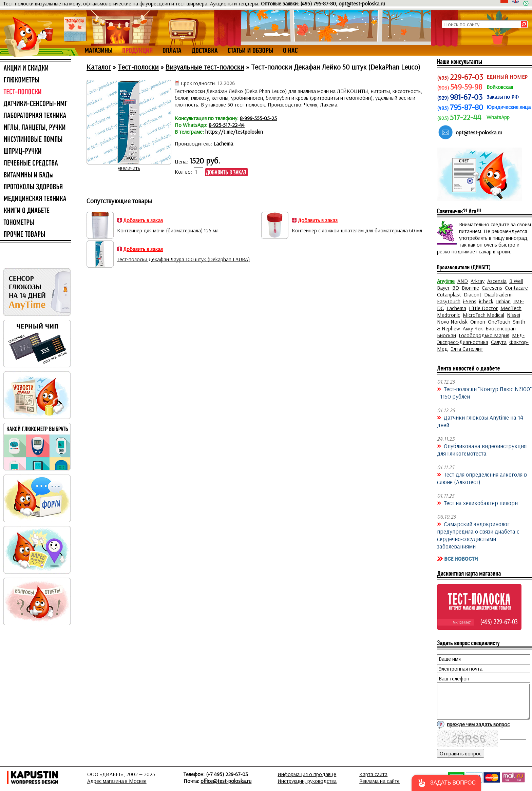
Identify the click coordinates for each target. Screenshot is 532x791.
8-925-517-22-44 (227, 125)
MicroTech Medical (483, 315)
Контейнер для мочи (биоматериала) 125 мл (168, 230)
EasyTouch (449, 301)
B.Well (516, 281)
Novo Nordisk (452, 322)
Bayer (443, 288)
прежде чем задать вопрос (478, 724)
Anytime (446, 281)
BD (456, 288)
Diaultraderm (498, 294)
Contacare (516, 288)
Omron (478, 322)
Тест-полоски (138, 67)
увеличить (129, 168)
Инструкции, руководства (307, 781)
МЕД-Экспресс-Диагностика (481, 339)
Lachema (223, 143)
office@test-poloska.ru (226, 781)
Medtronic (449, 315)
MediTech (511, 308)
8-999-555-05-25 (258, 118)
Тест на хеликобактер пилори (481, 503)
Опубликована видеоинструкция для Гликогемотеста (482, 449)
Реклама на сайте (379, 781)
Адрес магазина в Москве (117, 781)
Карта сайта (373, 774)
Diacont (473, 294)
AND (463, 281)
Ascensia (497, 281)
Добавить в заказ (143, 220)
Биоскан (446, 335)
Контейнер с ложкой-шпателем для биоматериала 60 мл (357, 230)
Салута (499, 342)
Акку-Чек (473, 328)
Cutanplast (449, 294)
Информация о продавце (307, 774)
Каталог (99, 67)
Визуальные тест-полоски (205, 67)
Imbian (503, 301)
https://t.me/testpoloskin (234, 132)
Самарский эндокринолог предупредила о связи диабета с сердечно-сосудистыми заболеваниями (478, 535)
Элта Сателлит (467, 349)
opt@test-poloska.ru (362, 3)
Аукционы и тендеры (234, 3)
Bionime (470, 288)
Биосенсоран (501, 328)
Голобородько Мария (484, 335)
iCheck (486, 301)
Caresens (492, 288)
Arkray (478, 281)
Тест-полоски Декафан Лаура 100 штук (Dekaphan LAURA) (183, 259)
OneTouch (499, 322)
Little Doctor (483, 308)
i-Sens (470, 301)
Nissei (514, 315)
